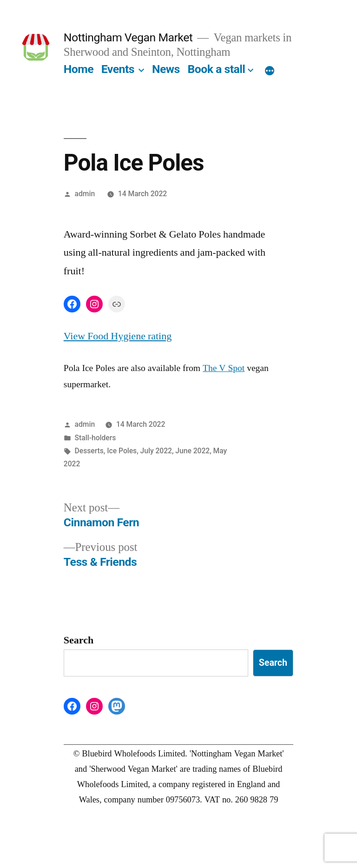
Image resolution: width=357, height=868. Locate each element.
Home (79, 69)
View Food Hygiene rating (118, 336)
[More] (270, 71)
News (166, 69)
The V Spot (224, 368)
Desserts (89, 451)
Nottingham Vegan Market (128, 37)
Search (79, 640)
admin (85, 194)
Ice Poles (122, 451)
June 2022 (192, 451)
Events (118, 69)
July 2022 (156, 451)
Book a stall (216, 69)
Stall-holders (96, 438)
